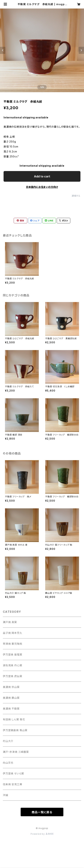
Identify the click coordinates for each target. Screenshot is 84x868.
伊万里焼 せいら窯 (13, 773)
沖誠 (6, 795)
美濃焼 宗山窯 (11, 687)
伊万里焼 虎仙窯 (12, 676)
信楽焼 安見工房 (12, 784)
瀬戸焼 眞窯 (10, 622)
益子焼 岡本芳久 (12, 633)
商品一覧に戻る (42, 812)
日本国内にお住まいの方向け (42, 187)
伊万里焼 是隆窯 (12, 655)
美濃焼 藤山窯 (11, 698)
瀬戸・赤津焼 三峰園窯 (16, 752)
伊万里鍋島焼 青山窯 (15, 730)
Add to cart (42, 176)
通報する (76, 196)
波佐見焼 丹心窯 (12, 665)
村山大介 (8, 741)
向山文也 (8, 763)
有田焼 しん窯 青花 (14, 719)
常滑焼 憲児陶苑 (12, 644)
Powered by (42, 834)
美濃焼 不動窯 (11, 709)
